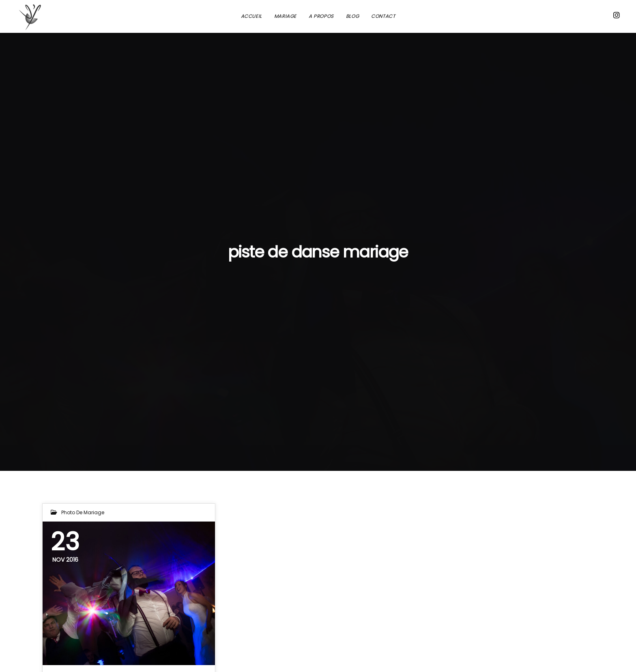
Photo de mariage (83, 512)
